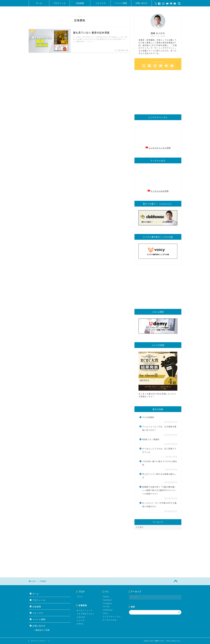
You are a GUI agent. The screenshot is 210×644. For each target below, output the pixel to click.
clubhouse (108, 610)
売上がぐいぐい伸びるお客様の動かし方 (159, 476)
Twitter (106, 597)
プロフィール (59, 3)
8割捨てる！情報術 (151, 439)
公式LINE (81, 617)
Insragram (107, 603)
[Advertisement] (158, 92)
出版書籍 (80, 3)
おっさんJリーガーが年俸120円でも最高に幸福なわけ (159, 505)
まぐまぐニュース (85, 610)
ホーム (39, 3)
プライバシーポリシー (39, 641)
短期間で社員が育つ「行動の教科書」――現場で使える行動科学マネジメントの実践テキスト (159, 490)
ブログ (80, 597)
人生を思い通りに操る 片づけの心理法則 (160, 463)
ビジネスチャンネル (112, 616)
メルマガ (81, 620)
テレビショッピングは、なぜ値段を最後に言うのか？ (159, 428)
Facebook (107, 600)
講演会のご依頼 (43, 630)
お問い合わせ (141, 3)
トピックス (101, 3)
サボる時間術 (148, 417)
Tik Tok (106, 606)
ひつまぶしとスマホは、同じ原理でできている (159, 450)
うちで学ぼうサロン (86, 614)
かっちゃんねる (110, 620)
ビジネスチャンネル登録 (160, 148)
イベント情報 (121, 3)
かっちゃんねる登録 (160, 191)
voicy (105, 613)
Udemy (80, 624)
